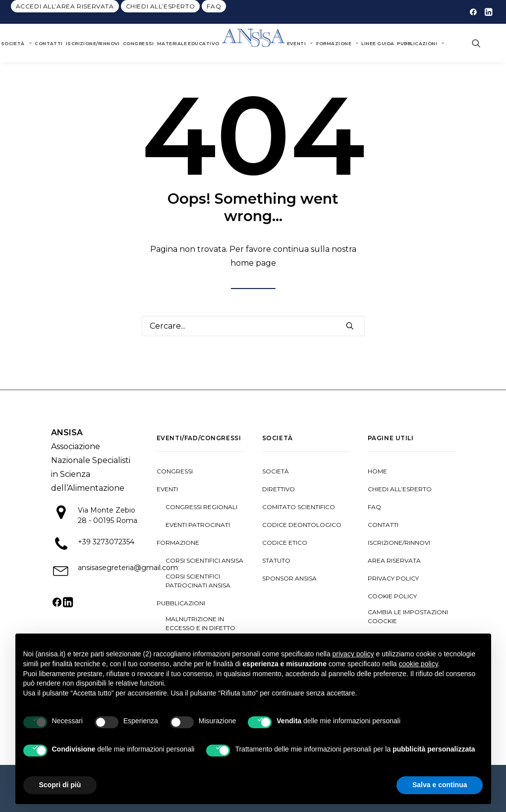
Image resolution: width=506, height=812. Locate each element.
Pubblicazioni (421, 43)
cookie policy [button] (418, 664)
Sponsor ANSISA (289, 578)
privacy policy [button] (353, 654)
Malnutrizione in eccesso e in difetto (200, 623)
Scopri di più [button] (60, 785)
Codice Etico (285, 543)
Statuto (276, 560)
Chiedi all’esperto (161, 6)
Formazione (337, 43)
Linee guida (378, 43)
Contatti (49, 43)
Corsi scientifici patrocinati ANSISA (198, 581)
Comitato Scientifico (299, 507)
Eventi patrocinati (198, 525)
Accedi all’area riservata (65, 6)
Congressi (139, 43)
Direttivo (279, 489)
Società (276, 471)
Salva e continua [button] (440, 785)
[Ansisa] (253, 43)
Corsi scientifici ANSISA (204, 560)
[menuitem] (65, 6)
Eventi (300, 43)
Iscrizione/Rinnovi (93, 43)
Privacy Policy (393, 578)
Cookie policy (392, 596)
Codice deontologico (302, 525)
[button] (473, 12)
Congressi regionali (201, 507)
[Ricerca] (253, 326)
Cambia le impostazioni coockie (408, 616)
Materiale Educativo (188, 43)
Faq (214, 6)
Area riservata (394, 560)
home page (253, 263)
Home (377, 471)
